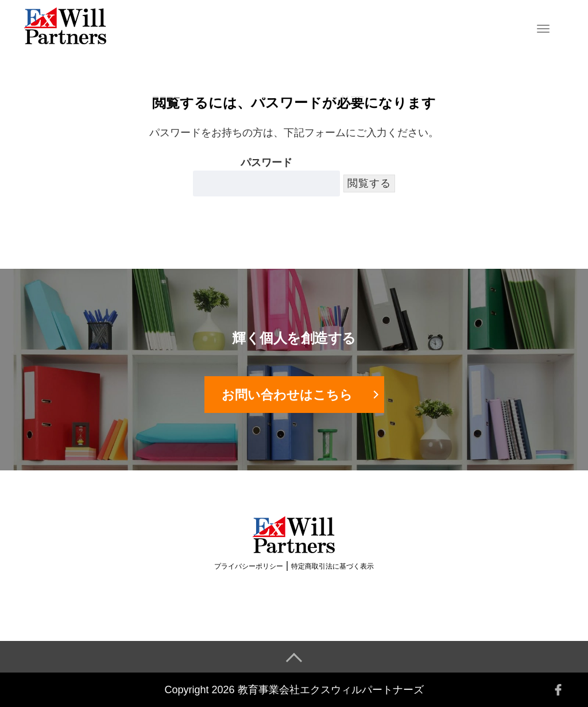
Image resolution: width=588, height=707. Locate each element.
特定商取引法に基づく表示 (332, 566)
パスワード (266, 177)
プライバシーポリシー (249, 566)
